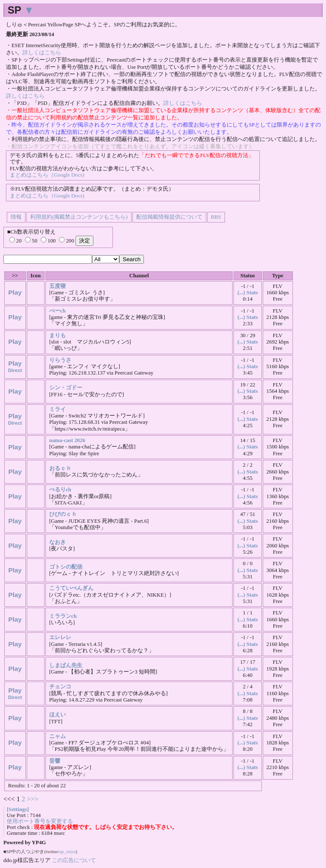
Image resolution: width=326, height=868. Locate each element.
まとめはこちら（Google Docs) (47, 175)
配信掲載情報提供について (169, 217)
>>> (32, 799)
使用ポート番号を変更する (40, 821)
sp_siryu (67, 851)
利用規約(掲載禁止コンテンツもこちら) (79, 217)
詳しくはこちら (42, 53)
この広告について (74, 860)
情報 (16, 217)
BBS (216, 217)
